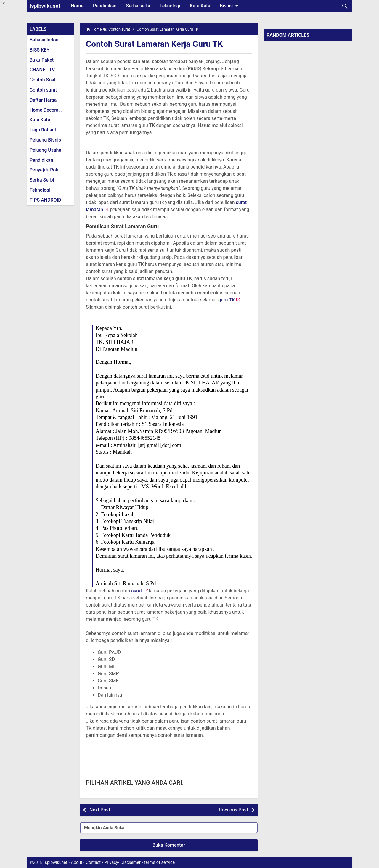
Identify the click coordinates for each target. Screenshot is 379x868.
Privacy (111, 863)
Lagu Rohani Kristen (51, 130)
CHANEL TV (42, 70)
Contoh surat (43, 90)
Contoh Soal (42, 80)
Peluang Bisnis (45, 140)
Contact (93, 863)
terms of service (159, 863)
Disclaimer (131, 863)
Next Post (100, 810)
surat (137, 591)
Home (77, 6)
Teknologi (170, 6)
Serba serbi (138, 6)
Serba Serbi (42, 180)
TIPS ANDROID (45, 200)
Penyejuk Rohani (47, 170)
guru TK (226, 300)
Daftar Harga (43, 100)
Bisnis (230, 6)
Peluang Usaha (45, 150)
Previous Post (233, 810)
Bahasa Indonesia (48, 40)
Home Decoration (48, 110)
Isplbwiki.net (45, 6)
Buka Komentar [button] (169, 845)
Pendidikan (105, 6)
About (76, 863)
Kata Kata (200, 6)
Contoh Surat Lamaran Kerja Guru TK (154, 44)
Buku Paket (42, 60)
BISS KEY (40, 50)
